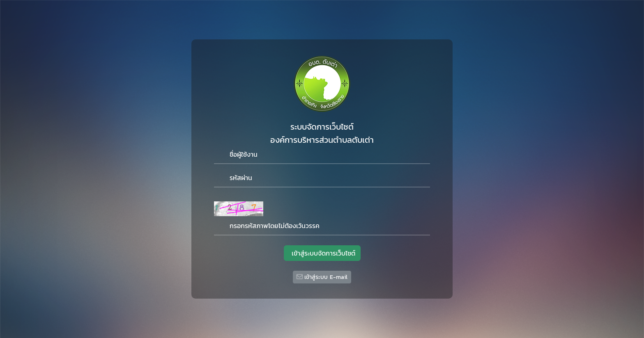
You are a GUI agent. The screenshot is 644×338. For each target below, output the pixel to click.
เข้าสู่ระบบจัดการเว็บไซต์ (322, 253)
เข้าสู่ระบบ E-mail (322, 277)
